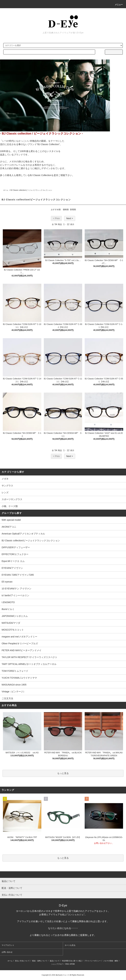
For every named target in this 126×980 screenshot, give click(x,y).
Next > (70, 218)
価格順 (66, 210)
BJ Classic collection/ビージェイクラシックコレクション (31, 190)
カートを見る (70, 945)
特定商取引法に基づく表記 (72, 961)
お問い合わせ (7, 952)
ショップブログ (57, 964)
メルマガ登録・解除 (111, 961)
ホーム (6, 190)
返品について (55, 961)
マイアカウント (8, 945)
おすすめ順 (56, 210)
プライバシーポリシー (93, 961)
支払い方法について (22, 961)
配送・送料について (40, 961)
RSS (67, 964)
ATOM (72, 964)
